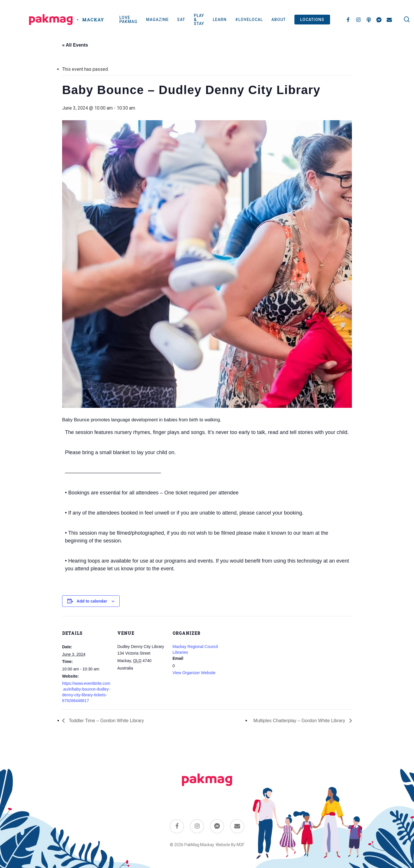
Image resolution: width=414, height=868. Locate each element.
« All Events (75, 45)
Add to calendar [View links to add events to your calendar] (92, 601)
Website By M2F (230, 845)
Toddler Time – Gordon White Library (106, 721)
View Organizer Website (194, 673)
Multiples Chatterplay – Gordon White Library (300, 721)
